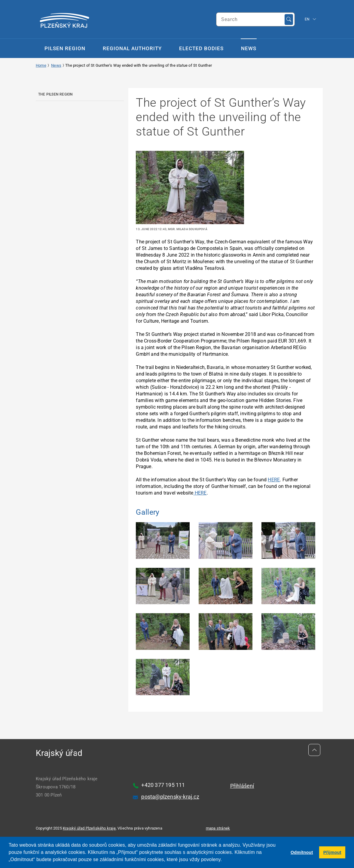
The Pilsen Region (55, 94)
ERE (202, 493)
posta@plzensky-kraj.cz (170, 797)
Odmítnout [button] (302, 852)
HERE (274, 480)
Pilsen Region (65, 48)
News (249, 48)
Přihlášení (242, 786)
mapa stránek (218, 828)
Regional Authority (132, 48)
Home (41, 65)
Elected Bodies (201, 48)
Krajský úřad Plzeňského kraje (89, 828)
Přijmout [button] (332, 852)
